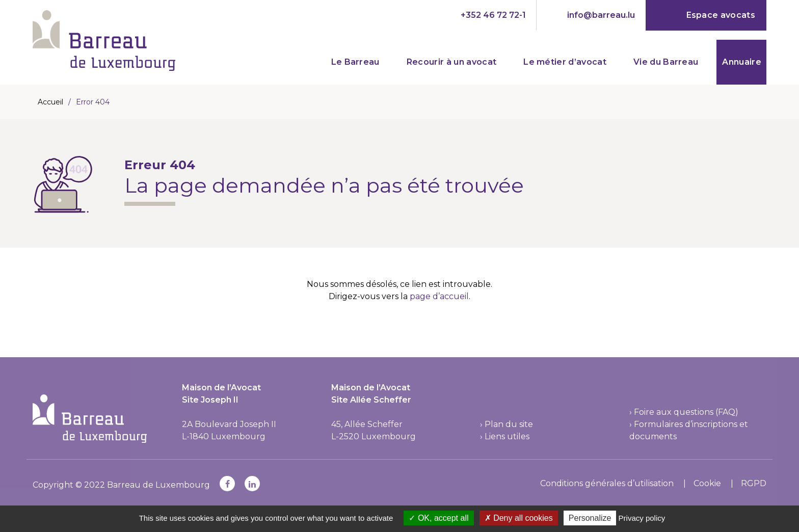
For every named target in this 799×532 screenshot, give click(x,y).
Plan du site (509, 424)
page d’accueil (439, 296)
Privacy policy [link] (642, 518)
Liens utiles (507, 436)
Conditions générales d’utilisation (607, 483)
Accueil (50, 102)
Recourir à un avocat (451, 62)
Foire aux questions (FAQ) (686, 412)
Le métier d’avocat (565, 62)
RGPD (754, 483)
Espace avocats (721, 15)
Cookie (707, 483)
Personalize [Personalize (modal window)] (590, 518)
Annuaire (742, 62)
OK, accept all (438, 518)
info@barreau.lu (601, 15)
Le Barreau (355, 62)
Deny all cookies (519, 518)
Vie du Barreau (666, 62)
